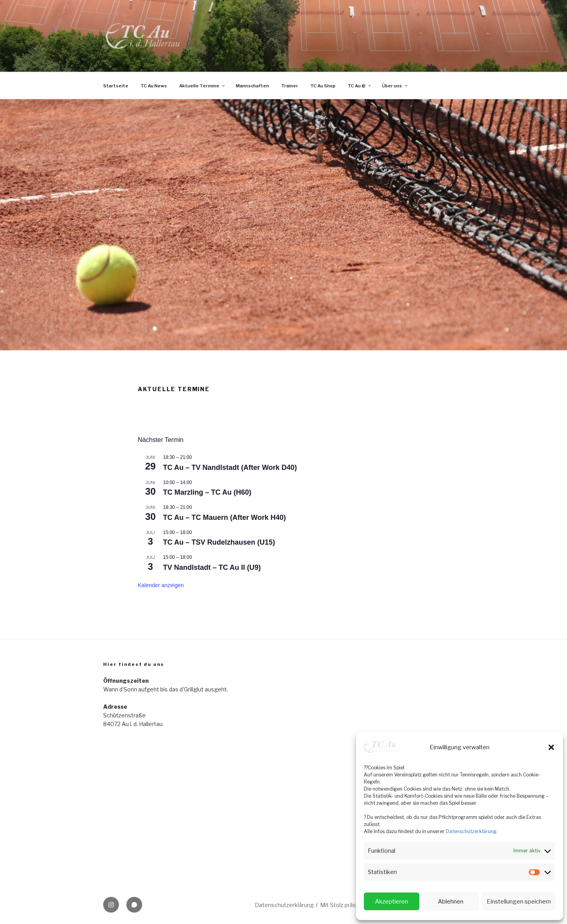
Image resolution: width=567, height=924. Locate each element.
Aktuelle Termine (202, 86)
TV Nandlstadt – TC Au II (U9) (212, 567)
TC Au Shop (323, 86)
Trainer (290, 86)
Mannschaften (252, 86)
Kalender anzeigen (161, 585)
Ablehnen (451, 902)
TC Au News (154, 86)
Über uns (395, 86)
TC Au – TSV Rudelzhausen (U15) (219, 542)
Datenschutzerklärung (471, 831)
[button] (551, 747)
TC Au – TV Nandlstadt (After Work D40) (230, 468)
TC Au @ (360, 86)
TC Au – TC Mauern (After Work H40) (224, 517)
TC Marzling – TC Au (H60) (207, 492)
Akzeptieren (391, 902)
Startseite (116, 86)
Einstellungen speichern (519, 902)
